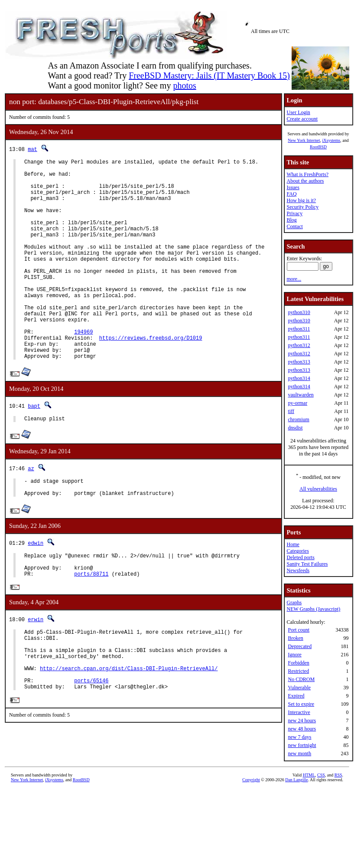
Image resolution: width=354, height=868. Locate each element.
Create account (302, 119)
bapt (34, 449)
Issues (293, 187)
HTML (309, 803)
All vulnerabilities (318, 489)
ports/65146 (91, 746)
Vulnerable (299, 688)
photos (184, 85)
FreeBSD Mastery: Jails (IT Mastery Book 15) (209, 75)
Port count (299, 630)
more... (294, 279)
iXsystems (331, 140)
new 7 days (299, 737)
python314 (299, 378)
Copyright (251, 808)
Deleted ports (300, 557)
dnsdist (295, 428)
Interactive (299, 712)
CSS (321, 803)
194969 (83, 369)
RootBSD (318, 147)
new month (299, 753)
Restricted (298, 671)
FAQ (291, 194)
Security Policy (302, 207)
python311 (299, 329)
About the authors (305, 181)
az (31, 513)
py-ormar (297, 403)
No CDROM (301, 679)
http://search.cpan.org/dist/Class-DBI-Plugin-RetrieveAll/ (129, 731)
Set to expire (301, 704)
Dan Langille (296, 808)
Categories (297, 551)
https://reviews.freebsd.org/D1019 (151, 377)
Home (293, 544)
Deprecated (300, 646)
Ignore (294, 655)
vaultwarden (300, 395)
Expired (296, 696)
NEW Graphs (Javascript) (313, 609)
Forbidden (298, 663)
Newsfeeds (298, 570)
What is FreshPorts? (307, 174)
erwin (36, 673)
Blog (291, 220)
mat (32, 149)
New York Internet (304, 140)
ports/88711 (91, 627)
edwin (36, 591)
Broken (295, 638)
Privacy (294, 213)
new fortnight (302, 745)
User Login (298, 112)
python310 (299, 312)
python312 (299, 345)
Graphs (294, 603)
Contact (294, 226)
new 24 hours (302, 721)
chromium (298, 419)
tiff (291, 411)
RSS (338, 803)
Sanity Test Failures (307, 564)
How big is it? (301, 200)
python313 (299, 362)
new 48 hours (302, 729)
